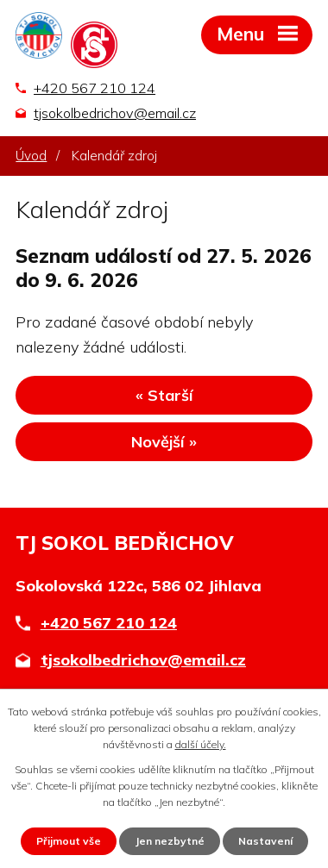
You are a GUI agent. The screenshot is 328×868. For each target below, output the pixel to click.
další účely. (201, 744)
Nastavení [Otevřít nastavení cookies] (265, 841)
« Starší (164, 395)
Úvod (31, 156)
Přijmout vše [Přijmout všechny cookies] (69, 841)
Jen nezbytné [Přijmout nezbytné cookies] (170, 841)
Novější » (164, 442)
